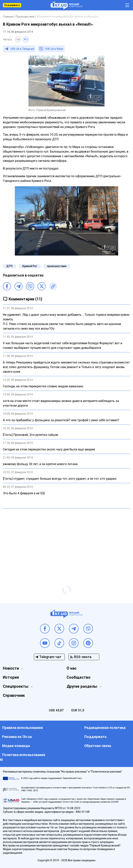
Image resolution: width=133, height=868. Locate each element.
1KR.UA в (22, 49)
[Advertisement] (66, 539)
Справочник (14, 695)
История (11, 677)
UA (18, 39)
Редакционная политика (105, 728)
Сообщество (79, 677)
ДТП (9, 266)
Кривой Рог (30, 266)
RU (26, 39)
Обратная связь (98, 746)
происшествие (57, 266)
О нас (72, 668)
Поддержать (12, 5)
